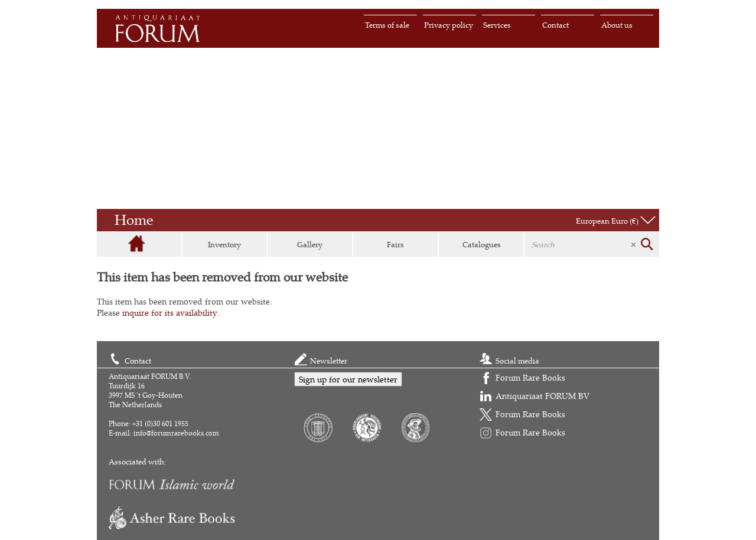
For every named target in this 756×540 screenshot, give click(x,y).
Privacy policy (449, 25)
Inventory (224, 244)
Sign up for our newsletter (348, 379)
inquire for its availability (170, 312)
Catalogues (482, 244)
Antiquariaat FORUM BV (542, 396)
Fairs (395, 244)
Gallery (310, 244)
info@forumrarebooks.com (176, 433)
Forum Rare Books (530, 377)
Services (497, 25)
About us (617, 25)
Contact (555, 25)
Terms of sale (387, 25)
